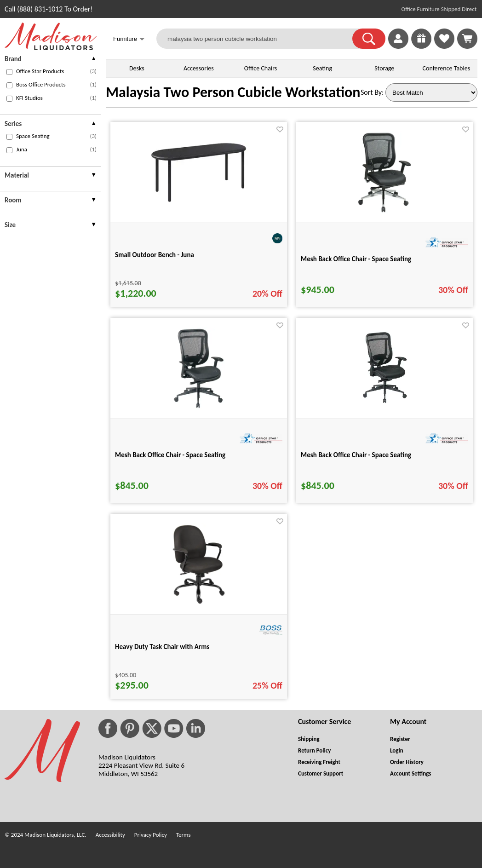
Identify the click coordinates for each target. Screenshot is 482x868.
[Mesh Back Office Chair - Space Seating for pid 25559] (384, 407)
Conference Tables (447, 68)
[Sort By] (431, 92)
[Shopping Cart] (467, 39)
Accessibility (110, 835)
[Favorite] (280, 129)
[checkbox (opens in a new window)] (9, 72)
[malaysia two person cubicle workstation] (260, 39)
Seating (322, 68)
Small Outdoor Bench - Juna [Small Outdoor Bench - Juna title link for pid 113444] (155, 255)
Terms (184, 835)
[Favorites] (444, 46)
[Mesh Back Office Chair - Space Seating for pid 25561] (384, 211)
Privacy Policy (151, 835)
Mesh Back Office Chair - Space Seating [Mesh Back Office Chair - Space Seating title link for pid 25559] (356, 455)
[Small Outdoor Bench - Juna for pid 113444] (199, 203)
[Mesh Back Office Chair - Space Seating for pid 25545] (199, 407)
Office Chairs (261, 68)
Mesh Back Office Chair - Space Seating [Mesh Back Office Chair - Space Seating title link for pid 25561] (356, 259)
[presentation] (51, 60)
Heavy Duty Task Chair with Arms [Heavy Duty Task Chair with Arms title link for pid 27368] (162, 647)
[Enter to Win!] (421, 46)
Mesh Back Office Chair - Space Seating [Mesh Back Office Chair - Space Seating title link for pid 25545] (170, 455)
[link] (467, 39)
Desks (137, 68)
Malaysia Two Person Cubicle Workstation (233, 92)
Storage (384, 68)
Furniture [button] (129, 40)
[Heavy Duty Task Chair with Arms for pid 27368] (199, 603)
